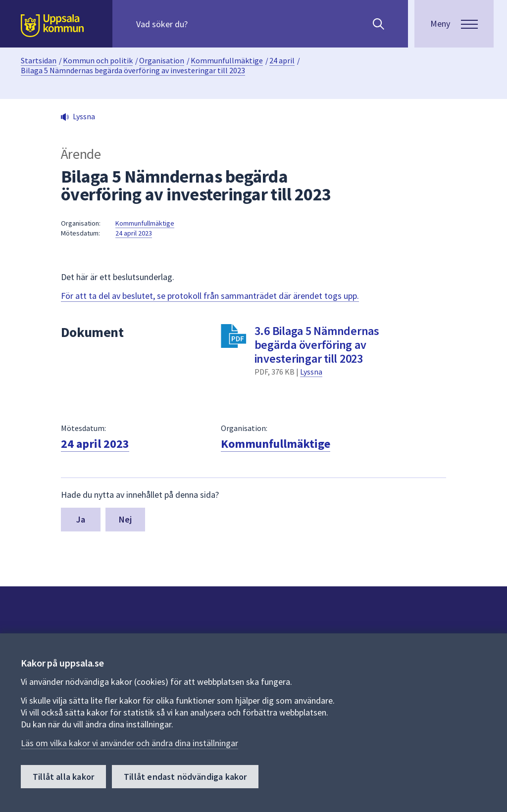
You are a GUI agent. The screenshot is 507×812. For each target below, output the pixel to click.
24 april (282, 60)
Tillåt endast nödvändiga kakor (185, 777)
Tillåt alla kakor (63, 777)
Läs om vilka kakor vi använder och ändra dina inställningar (129, 743)
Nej (126, 519)
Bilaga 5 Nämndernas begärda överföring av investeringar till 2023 (133, 70)
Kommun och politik (98, 60)
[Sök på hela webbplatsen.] (200, 24)
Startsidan (39, 60)
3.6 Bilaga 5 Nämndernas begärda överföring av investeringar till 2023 (317, 345)
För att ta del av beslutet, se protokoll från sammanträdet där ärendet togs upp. (210, 296)
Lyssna (311, 372)
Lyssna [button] (84, 116)
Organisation (162, 60)
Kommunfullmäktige (227, 60)
